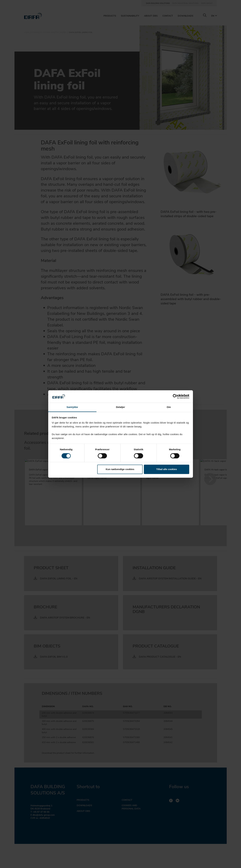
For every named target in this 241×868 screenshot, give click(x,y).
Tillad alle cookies (167, 469)
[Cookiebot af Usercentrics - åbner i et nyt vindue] (175, 396)
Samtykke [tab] (72, 407)
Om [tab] (169, 407)
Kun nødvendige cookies (120, 469)
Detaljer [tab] (121, 407)
